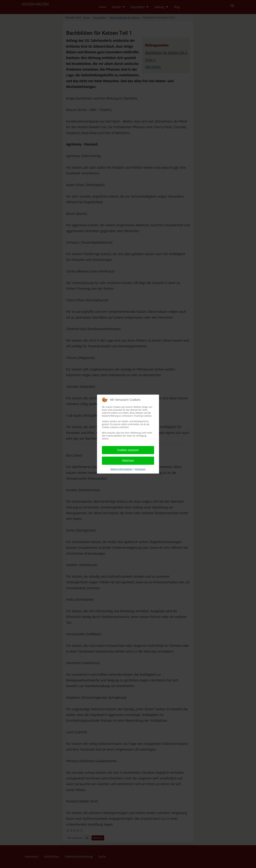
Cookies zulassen (128, 450)
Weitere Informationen (121, 469)
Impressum (140, 469)
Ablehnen (128, 461)
